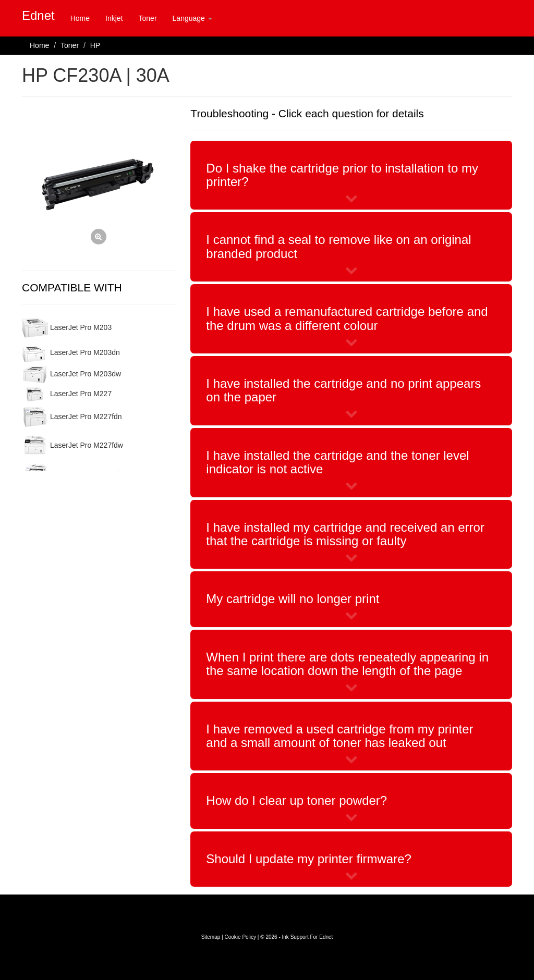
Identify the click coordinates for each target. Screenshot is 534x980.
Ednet (38, 15)
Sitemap (211, 937)
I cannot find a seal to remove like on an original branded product (338, 246)
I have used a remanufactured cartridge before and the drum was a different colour (347, 318)
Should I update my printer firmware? (309, 859)
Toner (148, 18)
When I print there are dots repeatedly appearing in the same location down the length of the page (347, 664)
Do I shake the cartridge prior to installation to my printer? (342, 175)
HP (95, 45)
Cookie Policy (240, 937)
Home (80, 18)
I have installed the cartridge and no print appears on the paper (343, 390)
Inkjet (114, 18)
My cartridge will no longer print (293, 599)
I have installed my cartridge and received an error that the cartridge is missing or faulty (345, 534)
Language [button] (192, 18)
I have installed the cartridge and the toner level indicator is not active (337, 462)
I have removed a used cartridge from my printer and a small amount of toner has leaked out (339, 736)
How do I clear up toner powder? (296, 800)
